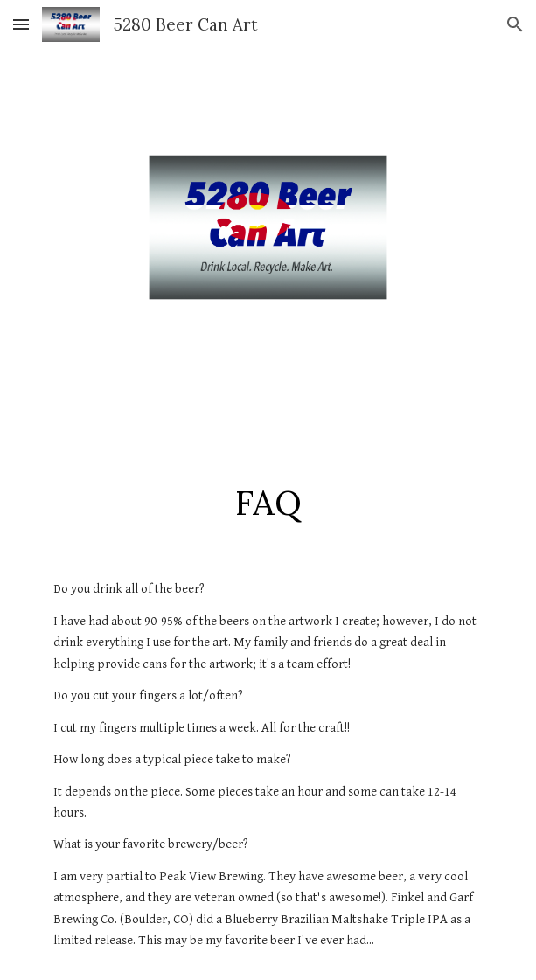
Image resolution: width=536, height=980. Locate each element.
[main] (268, 503)
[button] (21, 24)
